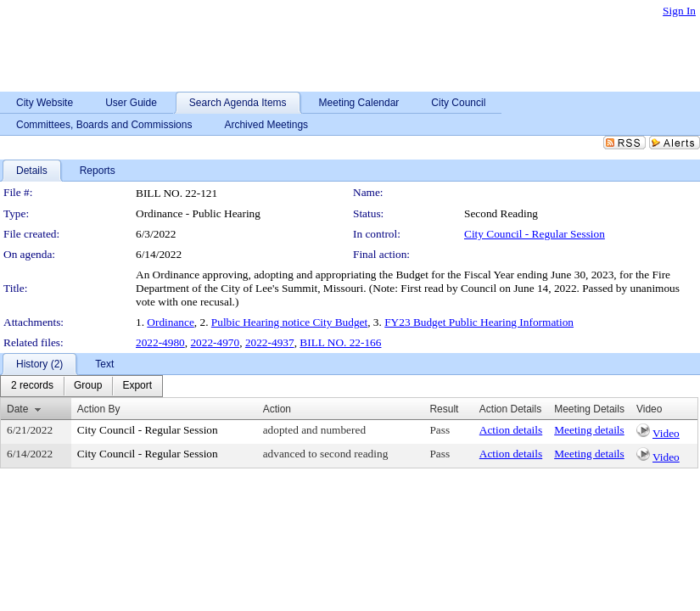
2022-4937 (270, 342)
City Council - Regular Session (535, 234)
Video (666, 433)
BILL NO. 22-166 (340, 342)
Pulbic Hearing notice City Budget (289, 322)
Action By (99, 409)
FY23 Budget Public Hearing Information (479, 322)
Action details (511, 430)
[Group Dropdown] (88, 386)
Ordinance (171, 322)
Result (444, 409)
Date (17, 409)
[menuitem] (32, 386)
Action (277, 409)
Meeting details (589, 430)
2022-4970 (215, 342)
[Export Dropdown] (137, 386)
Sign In (679, 11)
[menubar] (81, 386)
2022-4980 (160, 342)
